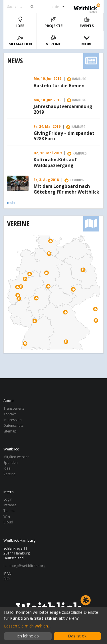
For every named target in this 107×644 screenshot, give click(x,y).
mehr (11, 203)
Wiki (7, 516)
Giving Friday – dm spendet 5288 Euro (64, 136)
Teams (9, 511)
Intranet (10, 505)
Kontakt (10, 414)
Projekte (53, 22)
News (15, 61)
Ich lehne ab (28, 636)
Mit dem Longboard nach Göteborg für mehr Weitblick (66, 189)
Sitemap (10, 431)
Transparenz (14, 409)
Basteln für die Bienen (59, 86)
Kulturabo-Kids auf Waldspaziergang (55, 163)
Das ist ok (77, 636)
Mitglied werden (16, 457)
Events (87, 22)
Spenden (11, 463)
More (87, 41)
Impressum (13, 420)
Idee (20, 22)
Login (8, 500)
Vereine (53, 41)
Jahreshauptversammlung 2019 (63, 109)
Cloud (8, 522)
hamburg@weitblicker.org (24, 566)
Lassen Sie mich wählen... (27, 626)
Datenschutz (13, 425)
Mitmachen (20, 41)
